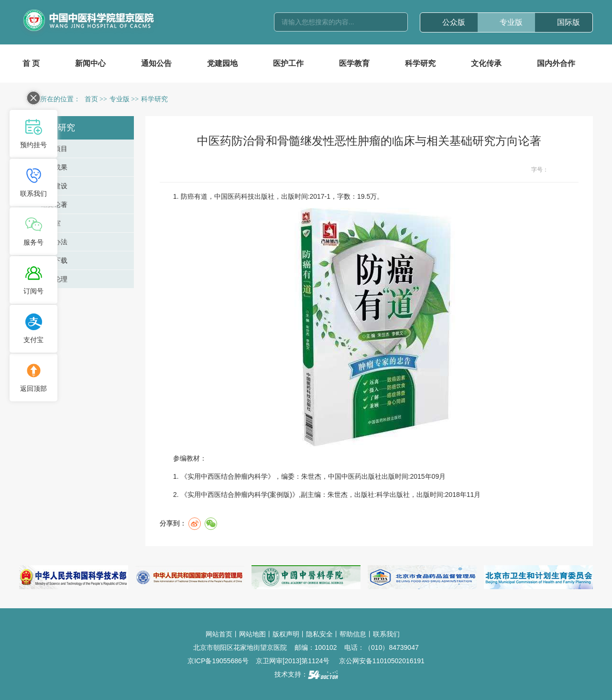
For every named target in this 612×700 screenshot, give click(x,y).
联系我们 (386, 634)
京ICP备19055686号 (218, 661)
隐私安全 (319, 634)
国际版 (568, 22)
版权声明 (286, 634)
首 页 (31, 63)
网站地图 (252, 634)
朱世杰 (311, 476)
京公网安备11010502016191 (382, 661)
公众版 (454, 22)
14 (573, 170)
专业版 (511, 22)
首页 (91, 99)
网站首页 (219, 634)
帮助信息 (353, 634)
